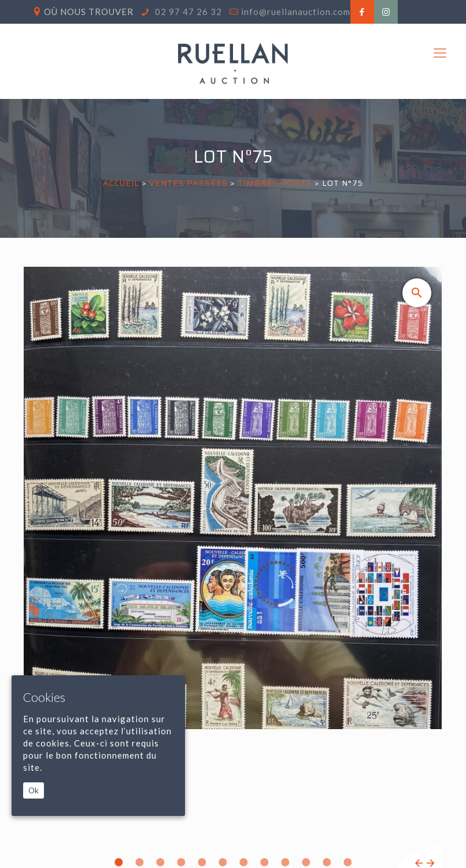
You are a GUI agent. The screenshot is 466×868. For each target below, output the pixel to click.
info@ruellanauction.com (296, 12)
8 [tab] (264, 862)
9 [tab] (285, 862)
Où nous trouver (89, 12)
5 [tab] (202, 862)
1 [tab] (119, 862)
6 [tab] (223, 862)
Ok (34, 790)
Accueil (121, 183)
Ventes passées (188, 183)
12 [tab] (347, 862)
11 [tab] (327, 862)
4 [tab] (181, 862)
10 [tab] (306, 862)
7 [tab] (243, 862)
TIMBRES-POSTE (275, 183)
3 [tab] (160, 862)
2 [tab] (139, 862)
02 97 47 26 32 (187, 12)
